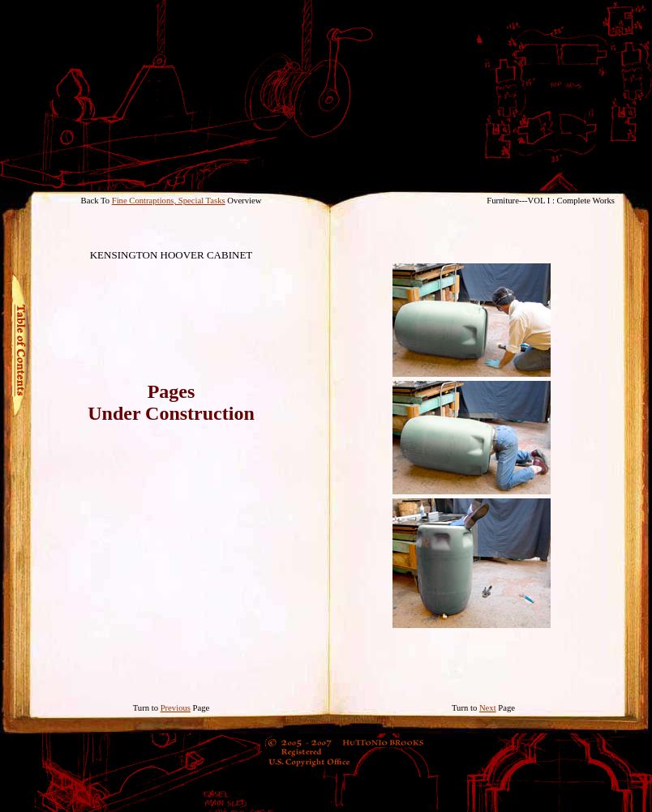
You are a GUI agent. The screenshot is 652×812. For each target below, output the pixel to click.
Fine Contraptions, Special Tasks (169, 201)
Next (488, 708)
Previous (176, 708)
